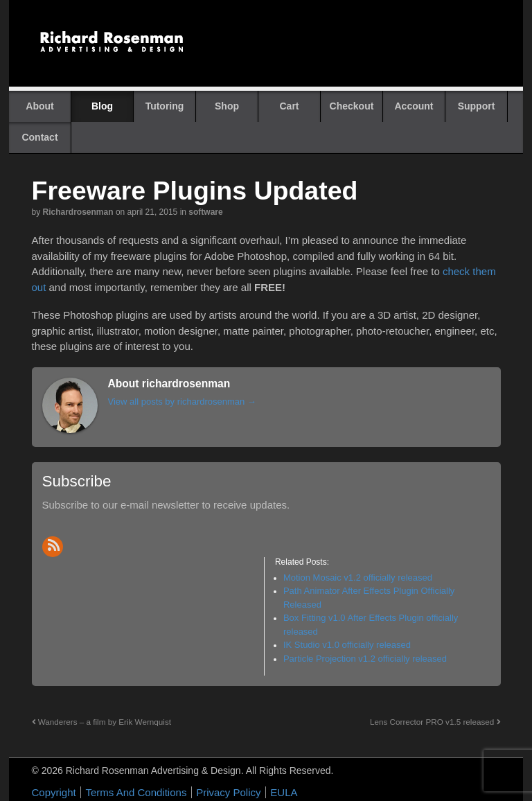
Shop (227, 106)
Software (205, 212)
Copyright (54, 792)
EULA (284, 792)
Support (477, 106)
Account (414, 106)
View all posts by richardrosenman (182, 402)
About (39, 106)
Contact (39, 137)
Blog (102, 106)
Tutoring (165, 106)
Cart (289, 106)
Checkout (352, 106)
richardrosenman (78, 212)
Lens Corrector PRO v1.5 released (435, 722)
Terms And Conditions (136, 792)
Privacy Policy (228, 792)
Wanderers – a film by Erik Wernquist (102, 722)
